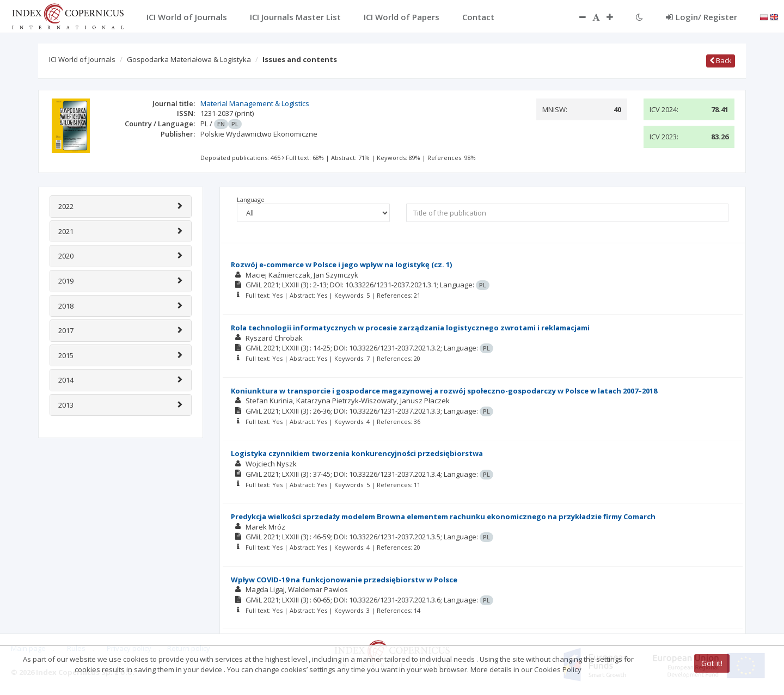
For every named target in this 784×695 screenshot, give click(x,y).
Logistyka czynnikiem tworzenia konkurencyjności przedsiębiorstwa (357, 453)
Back (721, 60)
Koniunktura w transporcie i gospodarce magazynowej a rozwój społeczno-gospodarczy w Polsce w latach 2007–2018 (444, 391)
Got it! (712, 663)
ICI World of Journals (82, 59)
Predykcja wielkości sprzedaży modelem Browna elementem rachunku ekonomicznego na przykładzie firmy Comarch (443, 516)
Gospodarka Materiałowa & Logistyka (189, 59)
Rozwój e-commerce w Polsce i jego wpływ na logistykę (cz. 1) (341, 265)
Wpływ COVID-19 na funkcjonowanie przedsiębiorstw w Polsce (344, 580)
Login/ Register (702, 17)
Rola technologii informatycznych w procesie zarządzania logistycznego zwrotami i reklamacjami (410, 328)
